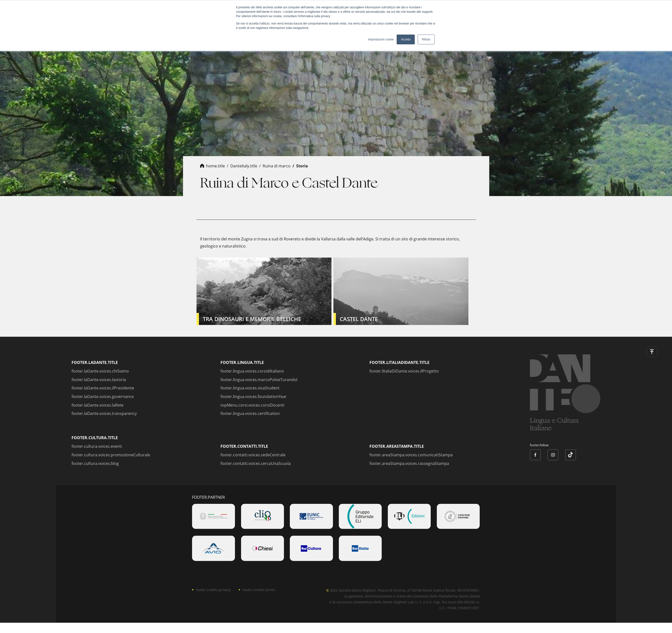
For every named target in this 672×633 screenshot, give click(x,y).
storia (302, 166)
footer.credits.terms (259, 590)
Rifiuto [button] (426, 39)
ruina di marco (277, 166)
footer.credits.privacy (213, 590)
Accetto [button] (406, 39)
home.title (215, 166)
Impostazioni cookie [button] (381, 39)
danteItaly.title (244, 166)
